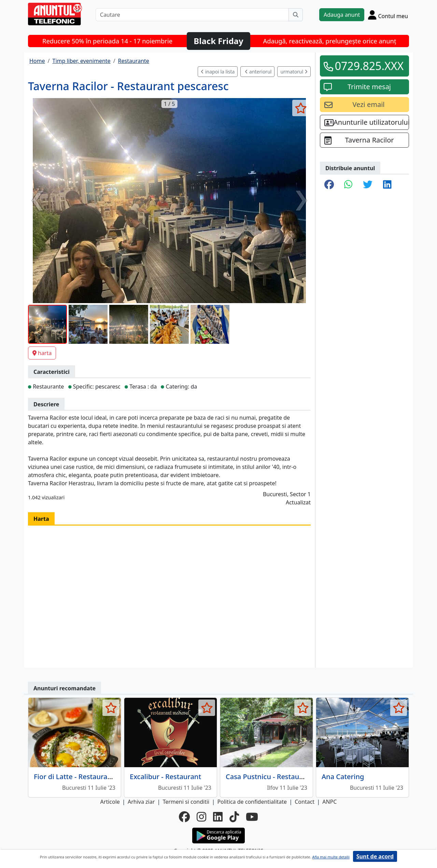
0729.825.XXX (369, 66)
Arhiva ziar (141, 802)
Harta (41, 519)
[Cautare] (192, 15)
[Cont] (388, 15)
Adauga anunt (342, 15)
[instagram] (201, 817)
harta (42, 353)
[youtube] (252, 817)
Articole (110, 802)
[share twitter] (368, 185)
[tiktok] (234, 817)
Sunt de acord (375, 856)
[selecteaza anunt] (301, 108)
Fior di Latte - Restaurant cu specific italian (103, 777)
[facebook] (184, 817)
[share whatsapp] (348, 185)
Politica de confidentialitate (252, 802)
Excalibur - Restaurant (165, 777)
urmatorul (294, 72)
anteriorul (258, 72)
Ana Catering (343, 777)
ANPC (329, 802)
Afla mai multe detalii (331, 857)
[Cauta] (296, 15)
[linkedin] (218, 817)
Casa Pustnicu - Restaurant (269, 777)
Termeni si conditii (186, 802)
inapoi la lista (218, 72)
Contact (305, 802)
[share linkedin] (387, 185)
